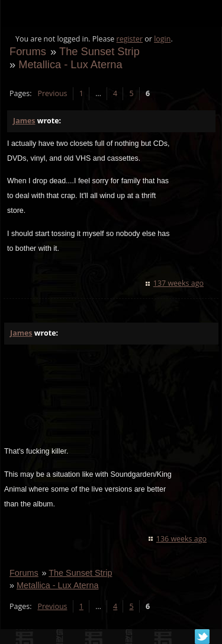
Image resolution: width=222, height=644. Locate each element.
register (130, 39)
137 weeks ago (178, 283)
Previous (52, 93)
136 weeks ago (181, 539)
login (162, 39)
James (24, 121)
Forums (28, 51)
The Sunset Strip (99, 51)
